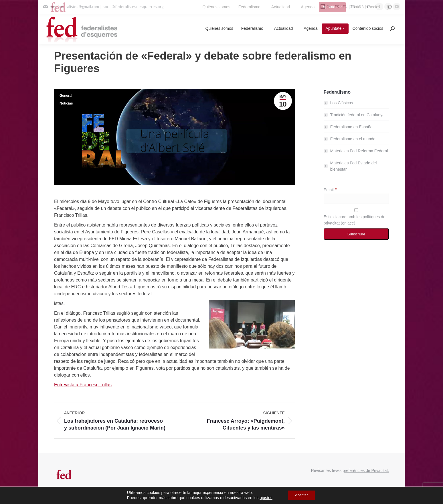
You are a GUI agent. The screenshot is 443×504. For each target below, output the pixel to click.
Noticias (66, 103)
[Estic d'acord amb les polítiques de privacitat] (356, 210)
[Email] (356, 198)
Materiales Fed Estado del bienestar (354, 166)
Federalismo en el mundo (353, 139)
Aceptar (301, 495)
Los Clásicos (342, 103)
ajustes (264, 498)
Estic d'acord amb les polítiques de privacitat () (356, 217)
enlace (348, 223)
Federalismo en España (351, 127)
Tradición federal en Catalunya (357, 115)
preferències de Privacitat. (366, 470)
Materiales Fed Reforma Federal (359, 151)
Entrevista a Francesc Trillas (83, 385)
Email (330, 190)
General (66, 96)
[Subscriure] (356, 234)
